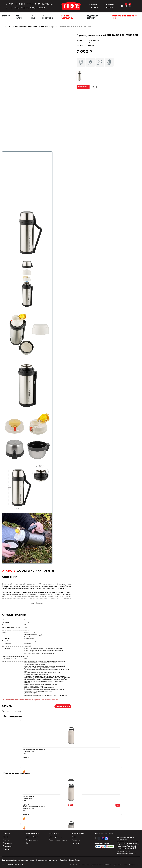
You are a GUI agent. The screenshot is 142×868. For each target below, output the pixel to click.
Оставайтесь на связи (104, 834)
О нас (33, 17)
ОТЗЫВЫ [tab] (50, 571)
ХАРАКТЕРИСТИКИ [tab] (29, 571)
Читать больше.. (36, 603)
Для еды (6, 849)
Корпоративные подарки (58, 840)
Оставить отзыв (63, 706)
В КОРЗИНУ (83, 87)
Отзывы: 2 (69, 763)
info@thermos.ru (48, 4)
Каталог (6, 16)
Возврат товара (32, 840)
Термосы (6, 840)
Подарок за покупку (92, 17)
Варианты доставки (94, 6)
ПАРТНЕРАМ (54, 834)
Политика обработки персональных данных (18, 860)
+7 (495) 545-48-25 (14, 4)
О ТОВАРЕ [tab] (8, 571)
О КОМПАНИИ (78, 834)
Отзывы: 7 (119, 820)
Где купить (19, 17)
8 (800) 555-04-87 (32, 4)
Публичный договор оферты (47, 860)
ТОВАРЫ (6, 834)
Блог (28, 843)
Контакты (76, 843)
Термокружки (8, 843)
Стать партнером (55, 837)
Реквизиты (76, 840)
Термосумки (7, 846)
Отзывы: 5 (119, 763)
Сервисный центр (32, 837)
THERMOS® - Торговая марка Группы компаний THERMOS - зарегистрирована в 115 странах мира (105, 865)
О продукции (48, 17)
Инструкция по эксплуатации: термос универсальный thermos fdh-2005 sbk (31, 700)
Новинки (6, 837)
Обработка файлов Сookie (70, 860)
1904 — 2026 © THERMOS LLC (13, 865)
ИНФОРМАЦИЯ (32, 834)
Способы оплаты (110, 6)
